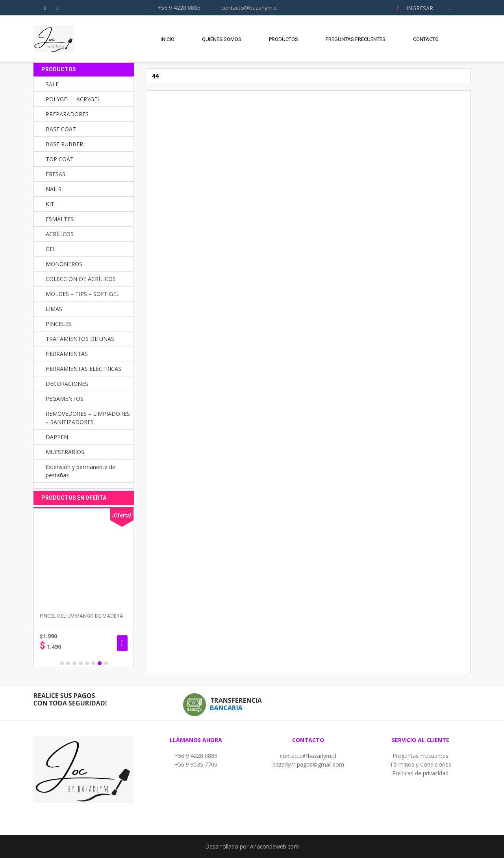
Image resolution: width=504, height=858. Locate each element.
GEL (51, 249)
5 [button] (87, 663)
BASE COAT (61, 129)
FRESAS (56, 174)
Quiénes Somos (222, 39)
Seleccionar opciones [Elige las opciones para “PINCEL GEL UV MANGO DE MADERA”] (122, 643)
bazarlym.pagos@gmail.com (308, 764)
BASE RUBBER (64, 144)
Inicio (168, 39)
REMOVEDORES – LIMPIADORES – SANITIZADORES (88, 418)
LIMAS (54, 309)
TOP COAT (60, 159)
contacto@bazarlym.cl (308, 756)
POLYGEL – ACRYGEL (73, 99)
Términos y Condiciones (421, 764)
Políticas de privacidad (420, 773)
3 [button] (74, 663)
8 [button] (106, 663)
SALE (52, 84)
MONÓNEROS (64, 264)
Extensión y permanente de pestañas (81, 471)
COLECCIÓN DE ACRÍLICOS (81, 279)
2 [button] (68, 663)
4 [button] (81, 663)
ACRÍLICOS (60, 234)
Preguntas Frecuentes (356, 39)
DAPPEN (57, 437)
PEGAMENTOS (65, 399)
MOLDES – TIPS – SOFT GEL (82, 294)
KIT (50, 204)
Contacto (426, 39)
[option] (84, 587)
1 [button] (62, 663)
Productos (283, 39)
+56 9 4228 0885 (196, 756)
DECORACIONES (67, 384)
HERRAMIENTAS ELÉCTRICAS (83, 369)
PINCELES (58, 324)
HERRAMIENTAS (67, 354)
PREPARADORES (67, 114)
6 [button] (93, 663)
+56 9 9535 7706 (196, 764)
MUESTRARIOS (65, 452)
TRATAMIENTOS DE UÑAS (80, 339)
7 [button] (100, 663)
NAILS (54, 189)
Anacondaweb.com (274, 846)
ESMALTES (60, 219)
